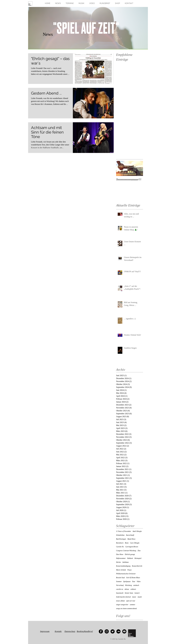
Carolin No (120, 547)
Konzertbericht (137, 566)
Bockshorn (120, 543)
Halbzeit (130, 558)
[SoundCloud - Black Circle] (118, 631)
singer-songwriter (122, 605)
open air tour (131, 601)
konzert (137, 593)
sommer (132, 605)
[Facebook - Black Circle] (101, 631)
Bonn (127, 543)
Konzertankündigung (123, 566)
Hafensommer (121, 558)
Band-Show (131, 539)
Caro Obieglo (135, 543)
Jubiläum (125, 562)
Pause (130, 570)
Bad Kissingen (121, 539)
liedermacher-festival (123, 597)
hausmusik (120, 593)
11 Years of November (124, 531)
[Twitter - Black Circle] (113, 631)
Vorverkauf (120, 585)
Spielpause (127, 582)
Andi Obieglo (137, 531)
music (134, 597)
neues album (120, 601)
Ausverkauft (130, 535)
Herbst (118, 562)
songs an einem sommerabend (126, 609)
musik (140, 597)
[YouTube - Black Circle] (124, 631)
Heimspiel (138, 558)
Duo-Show (120, 554)
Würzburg (128, 585)
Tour (134, 582)
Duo (139, 551)
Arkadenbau (120, 535)
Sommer (119, 582)
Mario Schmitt (121, 570)
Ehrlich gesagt (130, 554)
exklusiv (133, 589)
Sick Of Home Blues (133, 578)
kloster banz (129, 593)
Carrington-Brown (132, 547)
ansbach (136, 585)
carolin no (120, 589)
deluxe (127, 589)
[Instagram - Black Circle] (107, 631)
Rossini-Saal (120, 578)
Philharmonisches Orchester (126, 574)
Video (139, 582)
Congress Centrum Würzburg (126, 551)
